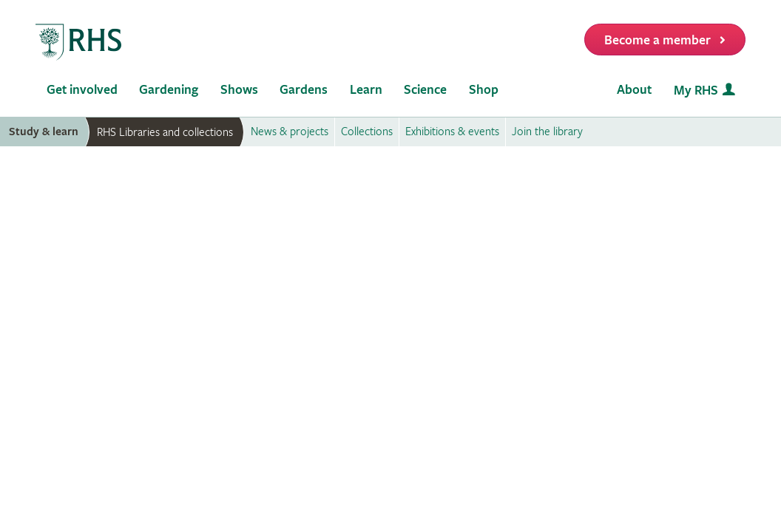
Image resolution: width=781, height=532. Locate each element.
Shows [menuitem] (239, 90)
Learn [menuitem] (366, 90)
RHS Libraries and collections (165, 132)
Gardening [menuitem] (169, 90)
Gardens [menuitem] (304, 90)
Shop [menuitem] (484, 90)
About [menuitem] (634, 90)
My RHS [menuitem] (696, 91)
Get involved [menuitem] (82, 90)
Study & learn (44, 132)
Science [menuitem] (425, 90)
